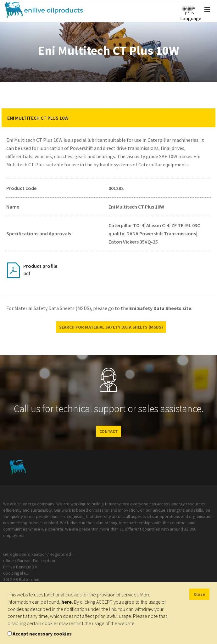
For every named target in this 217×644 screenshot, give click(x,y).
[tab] (108, 118)
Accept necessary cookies (42, 634)
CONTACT (109, 431)
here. (67, 602)
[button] (206, 118)
